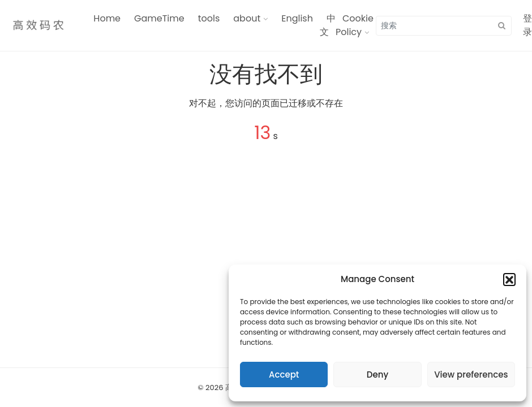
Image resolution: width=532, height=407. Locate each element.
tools (209, 18)
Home (107, 18)
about (247, 18)
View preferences (471, 374)
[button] (509, 279)
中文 (328, 25)
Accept (284, 374)
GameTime (159, 18)
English (297, 18)
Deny (377, 374)
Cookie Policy (355, 25)
